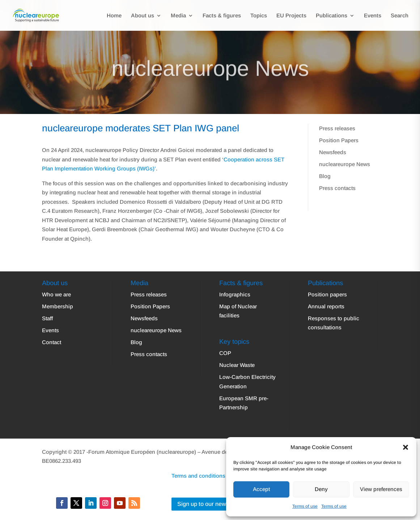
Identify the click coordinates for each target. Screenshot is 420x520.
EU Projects (291, 16)
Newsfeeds (333, 152)
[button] (406, 447)
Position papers (327, 294)
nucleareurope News (345, 164)
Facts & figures (222, 16)
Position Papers (339, 140)
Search (400, 16)
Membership (58, 306)
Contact (52, 342)
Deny (321, 489)
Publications (332, 16)
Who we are (56, 294)
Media (178, 16)
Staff (47, 318)
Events (373, 16)
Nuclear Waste (237, 365)
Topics (259, 16)
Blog (325, 176)
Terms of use (305, 506)
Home (114, 16)
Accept (261, 489)
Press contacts (337, 188)
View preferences (381, 489)
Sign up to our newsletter (210, 504)
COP (225, 353)
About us (143, 16)
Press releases (337, 128)
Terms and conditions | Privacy (210, 476)
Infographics (235, 294)
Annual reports (326, 306)
